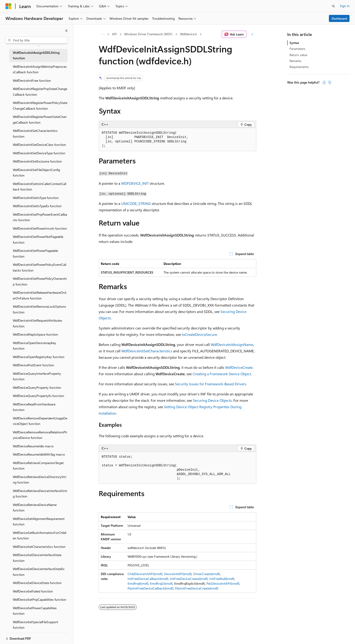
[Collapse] (66, 31)
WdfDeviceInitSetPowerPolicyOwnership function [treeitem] (40, 281)
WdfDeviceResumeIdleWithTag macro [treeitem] (39, 454)
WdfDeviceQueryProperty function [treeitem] (37, 387)
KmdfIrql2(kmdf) (161, 583)
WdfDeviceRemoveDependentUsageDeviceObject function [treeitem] (40, 421)
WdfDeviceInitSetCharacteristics (147, 351)
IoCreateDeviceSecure (199, 334)
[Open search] (333, 6)
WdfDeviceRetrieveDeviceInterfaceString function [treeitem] (40, 494)
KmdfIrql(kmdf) (138, 583)
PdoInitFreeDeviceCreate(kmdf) (197, 588)
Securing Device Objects (212, 400)
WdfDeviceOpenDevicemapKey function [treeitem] (34, 346)
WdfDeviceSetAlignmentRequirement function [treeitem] (39, 522)
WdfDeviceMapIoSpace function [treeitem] (35, 334)
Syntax (294, 43)
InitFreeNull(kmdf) (222, 579)
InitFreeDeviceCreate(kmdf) (189, 579)
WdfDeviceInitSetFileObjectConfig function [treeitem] (36, 173)
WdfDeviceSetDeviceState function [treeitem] (37, 583)
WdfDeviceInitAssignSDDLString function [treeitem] (36, 55)
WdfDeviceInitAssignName (232, 344)
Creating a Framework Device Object (222, 374)
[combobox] (37, 40)
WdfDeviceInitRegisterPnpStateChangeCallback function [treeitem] (40, 92)
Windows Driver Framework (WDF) (148, 34)
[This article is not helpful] (330, 82)
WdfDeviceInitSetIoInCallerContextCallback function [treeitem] (40, 187)
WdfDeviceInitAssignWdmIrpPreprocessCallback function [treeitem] (40, 69)
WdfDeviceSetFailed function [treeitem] (33, 591)
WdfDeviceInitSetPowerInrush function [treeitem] (40, 228)
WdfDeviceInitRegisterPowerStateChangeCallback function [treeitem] (40, 120)
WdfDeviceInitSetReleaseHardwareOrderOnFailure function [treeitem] (40, 295)
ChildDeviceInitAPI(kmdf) (145, 574)
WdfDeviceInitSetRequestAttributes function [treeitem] (37, 323)
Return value (298, 55)
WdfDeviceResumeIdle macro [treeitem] (33, 446)
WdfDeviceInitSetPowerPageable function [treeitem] (35, 253)
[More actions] (252, 34)
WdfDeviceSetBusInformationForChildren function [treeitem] (40, 535)
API (114, 34)
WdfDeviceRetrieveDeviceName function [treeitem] (35, 508)
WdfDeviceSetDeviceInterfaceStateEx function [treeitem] (39, 572)
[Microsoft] (8, 6)
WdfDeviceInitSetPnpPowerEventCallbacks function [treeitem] (40, 217)
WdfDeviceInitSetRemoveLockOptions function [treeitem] (39, 309)
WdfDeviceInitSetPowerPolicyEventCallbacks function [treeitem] (40, 267)
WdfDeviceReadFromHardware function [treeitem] (34, 407)
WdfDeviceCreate (239, 367)
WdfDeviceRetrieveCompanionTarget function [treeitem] (38, 466)
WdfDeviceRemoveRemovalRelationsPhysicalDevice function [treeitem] (40, 435)
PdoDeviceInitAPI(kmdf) (223, 583)
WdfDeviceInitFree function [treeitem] (32, 80)
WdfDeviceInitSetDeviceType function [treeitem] (39, 153)
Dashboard (339, 18)
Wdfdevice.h (188, 34)
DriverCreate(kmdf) (207, 574)
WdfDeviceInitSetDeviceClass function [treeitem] (39, 145)
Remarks (295, 61)
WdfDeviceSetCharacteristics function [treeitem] (39, 547)
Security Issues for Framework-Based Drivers (211, 384)
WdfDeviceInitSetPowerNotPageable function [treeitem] (38, 239)
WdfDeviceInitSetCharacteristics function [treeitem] (35, 133)
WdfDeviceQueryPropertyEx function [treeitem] (38, 396)
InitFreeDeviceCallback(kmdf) (148, 579)
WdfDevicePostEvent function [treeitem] (33, 365)
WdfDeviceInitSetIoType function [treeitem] (36, 198)
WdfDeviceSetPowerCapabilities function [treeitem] (35, 611)
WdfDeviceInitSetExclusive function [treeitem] (37, 161)
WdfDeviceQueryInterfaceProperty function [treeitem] (37, 376)
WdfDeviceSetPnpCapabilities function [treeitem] (40, 599)
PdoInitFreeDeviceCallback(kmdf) (150, 588)
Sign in (345, 6)
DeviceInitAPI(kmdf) (178, 574)
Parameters (297, 49)
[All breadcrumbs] (103, 34)
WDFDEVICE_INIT (135, 183)
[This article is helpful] (324, 82)
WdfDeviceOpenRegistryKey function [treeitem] (39, 357)
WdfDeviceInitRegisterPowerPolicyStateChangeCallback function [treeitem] (40, 106)
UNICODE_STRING (136, 203)
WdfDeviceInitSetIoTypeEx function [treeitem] (37, 206)
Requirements (299, 67)
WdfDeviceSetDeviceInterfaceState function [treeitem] (37, 558)
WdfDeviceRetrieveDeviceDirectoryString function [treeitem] (40, 480)
